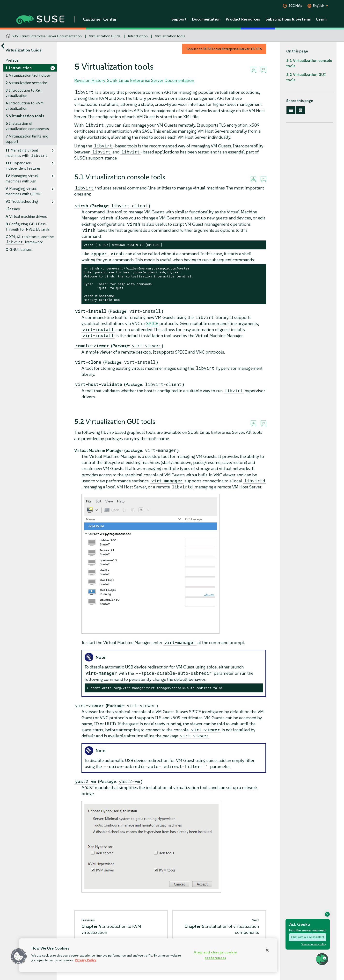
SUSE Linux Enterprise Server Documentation (47, 36)
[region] (148, 955)
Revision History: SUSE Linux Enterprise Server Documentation (134, 80)
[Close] (267, 950)
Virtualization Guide (105, 36)
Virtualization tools (170, 36)
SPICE (152, 323)
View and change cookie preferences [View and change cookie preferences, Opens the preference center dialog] (215, 955)
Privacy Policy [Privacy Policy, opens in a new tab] (86, 960)
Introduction (138, 36)
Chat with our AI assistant (308, 937)
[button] (19, 956)
